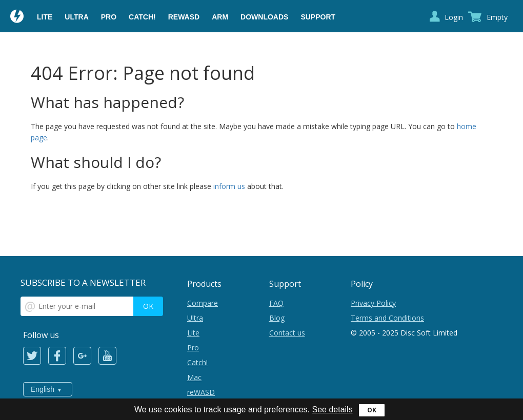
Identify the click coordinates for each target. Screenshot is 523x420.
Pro (109, 17)
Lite (45, 17)
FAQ (276, 303)
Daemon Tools (17, 17)
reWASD (184, 17)
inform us (229, 186)
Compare (203, 303)
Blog (277, 318)
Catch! (142, 17)
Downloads (264, 17)
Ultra (76, 17)
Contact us (287, 333)
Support (318, 17)
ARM (220, 17)
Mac (194, 377)
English (43, 389)
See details (332, 409)
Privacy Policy (373, 303)
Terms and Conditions (387, 318)
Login (454, 17)
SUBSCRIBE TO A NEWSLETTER (83, 282)
